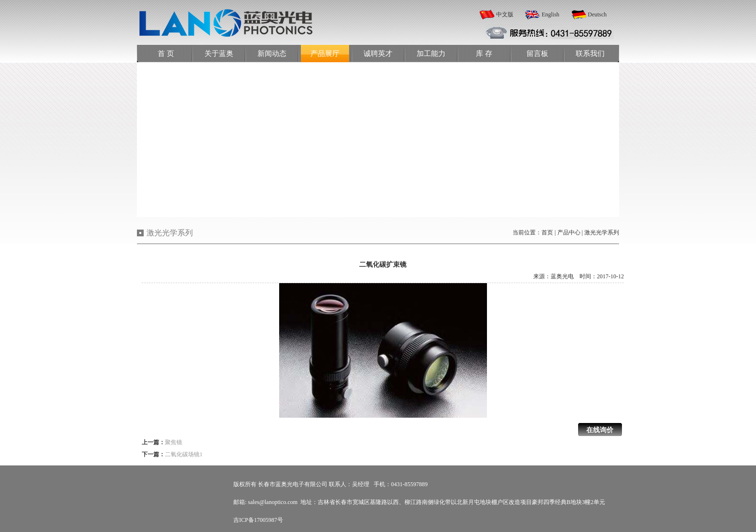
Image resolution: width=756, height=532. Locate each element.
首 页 (166, 54)
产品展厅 (325, 54)
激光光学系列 (602, 232)
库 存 (484, 54)
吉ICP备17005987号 (258, 520)
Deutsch (597, 14)
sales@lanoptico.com (273, 502)
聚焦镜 (174, 442)
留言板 (537, 54)
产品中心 (569, 232)
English (550, 14)
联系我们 (590, 54)
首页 (547, 232)
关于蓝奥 (219, 54)
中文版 (505, 14)
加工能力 (431, 54)
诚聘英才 (378, 54)
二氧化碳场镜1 (184, 454)
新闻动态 (272, 54)
